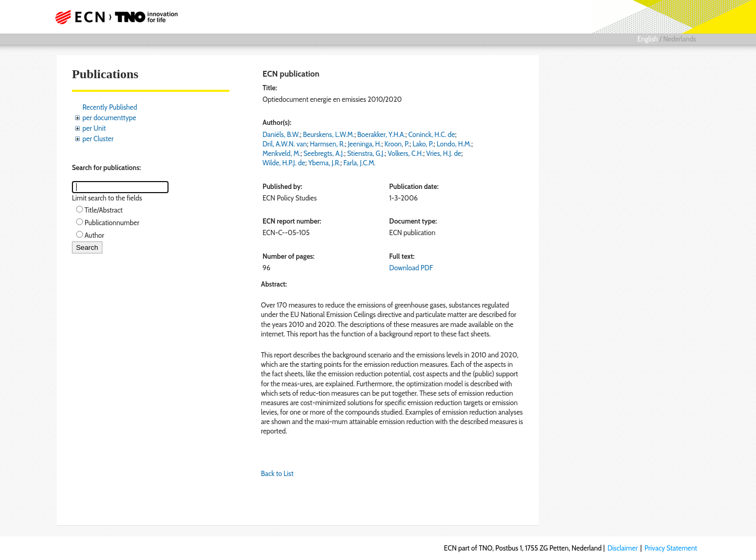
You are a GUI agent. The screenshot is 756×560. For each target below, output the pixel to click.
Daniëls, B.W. (281, 134)
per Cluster (98, 139)
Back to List (277, 473)
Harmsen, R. (327, 144)
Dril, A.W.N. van (285, 144)
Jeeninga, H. (364, 144)
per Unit (94, 128)
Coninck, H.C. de (432, 134)
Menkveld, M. (281, 153)
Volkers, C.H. (406, 153)
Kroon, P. (397, 144)
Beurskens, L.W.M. (329, 134)
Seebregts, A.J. (324, 153)
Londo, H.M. (454, 144)
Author (94, 235)
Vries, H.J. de (444, 153)
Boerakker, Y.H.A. (381, 134)
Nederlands (680, 39)
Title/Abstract (104, 210)
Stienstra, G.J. (366, 153)
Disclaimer (623, 548)
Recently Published (110, 107)
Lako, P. (423, 144)
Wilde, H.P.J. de (284, 163)
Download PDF (411, 268)
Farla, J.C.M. (359, 163)
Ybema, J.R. (324, 163)
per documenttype (109, 118)
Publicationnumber (112, 223)
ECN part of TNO (113, 17)
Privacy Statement (671, 548)
